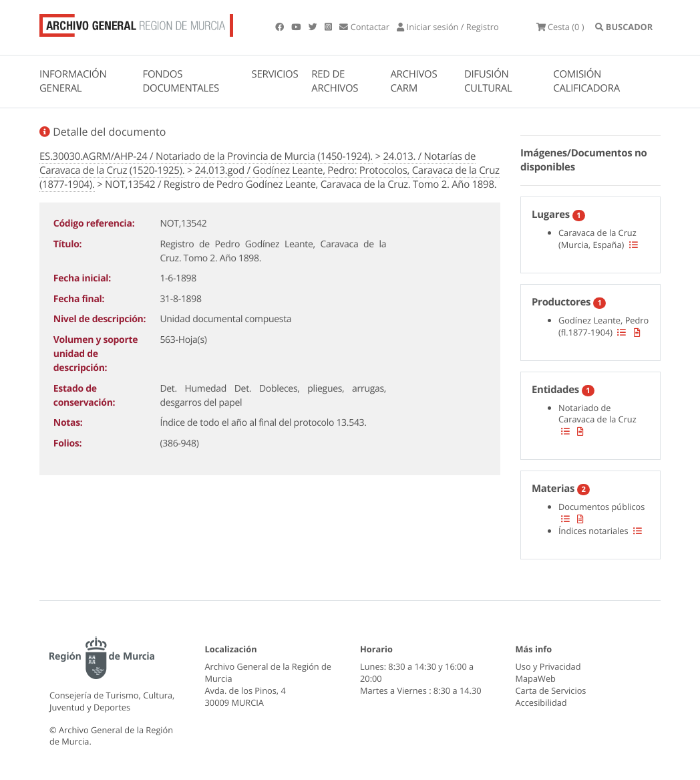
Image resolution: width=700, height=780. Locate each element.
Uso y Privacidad (548, 666)
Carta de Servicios (551, 690)
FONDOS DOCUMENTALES (181, 81)
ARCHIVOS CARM (413, 81)
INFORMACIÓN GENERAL (73, 81)
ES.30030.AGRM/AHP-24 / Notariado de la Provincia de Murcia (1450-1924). (206, 156)
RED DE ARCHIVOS (335, 81)
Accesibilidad (541, 702)
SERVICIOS (275, 74)
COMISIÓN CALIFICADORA (586, 81)
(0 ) (560, 27)
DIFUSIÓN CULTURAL (488, 81)
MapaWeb (536, 678)
